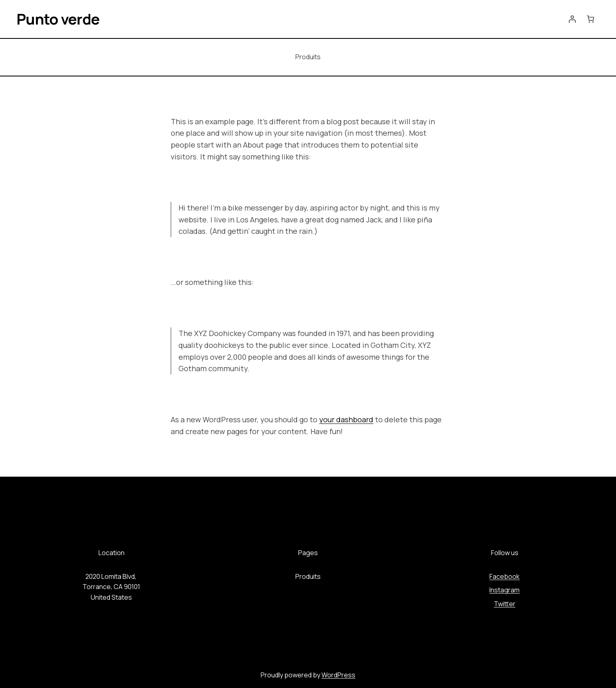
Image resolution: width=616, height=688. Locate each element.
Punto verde (58, 19)
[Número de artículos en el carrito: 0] (590, 19)
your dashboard (346, 419)
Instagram (504, 590)
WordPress (338, 675)
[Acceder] (572, 19)
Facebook (504, 576)
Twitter (505, 604)
